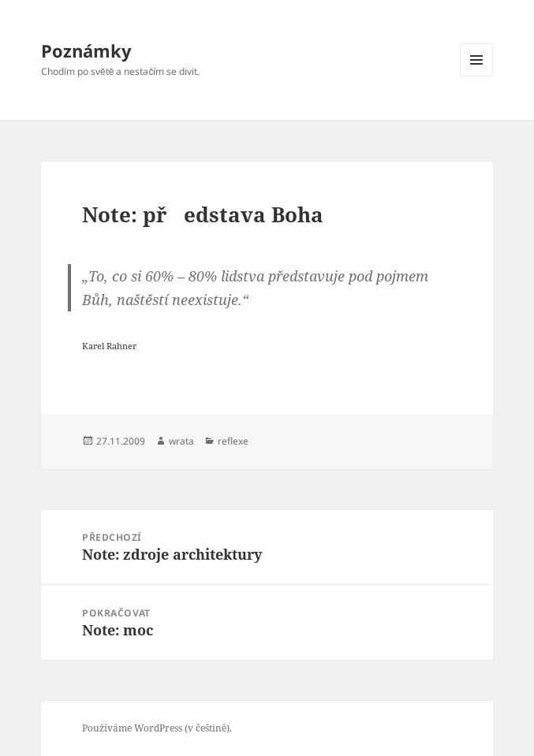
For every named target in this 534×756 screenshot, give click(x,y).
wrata (181, 441)
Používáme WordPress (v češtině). (157, 728)
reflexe (233, 441)
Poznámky (86, 50)
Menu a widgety (477, 76)
